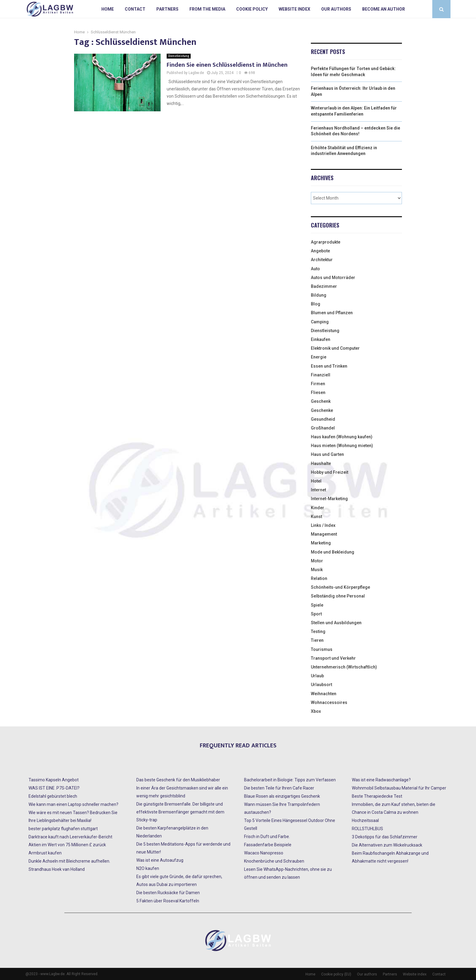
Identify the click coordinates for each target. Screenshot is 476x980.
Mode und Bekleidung (333, 552)
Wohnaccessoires (329, 702)
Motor (317, 561)
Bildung (319, 295)
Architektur (322, 260)
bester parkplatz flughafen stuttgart (63, 829)
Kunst (316, 517)
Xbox (316, 711)
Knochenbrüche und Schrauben (274, 861)
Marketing (321, 543)
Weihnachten (324, 694)
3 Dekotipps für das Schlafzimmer (385, 837)
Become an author (384, 9)
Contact (135, 9)
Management (324, 534)
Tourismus (322, 649)
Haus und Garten (327, 454)
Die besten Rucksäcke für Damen (168, 893)
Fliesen (318, 392)
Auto (315, 269)
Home (108, 9)
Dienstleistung (179, 56)
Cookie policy (252, 9)
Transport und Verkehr (333, 658)
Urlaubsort (321, 685)
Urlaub (317, 676)
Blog (316, 304)
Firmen (318, 384)
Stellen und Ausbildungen (336, 623)
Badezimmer (324, 286)
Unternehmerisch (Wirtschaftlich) (344, 667)
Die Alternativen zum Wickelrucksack (387, 845)
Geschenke (322, 410)
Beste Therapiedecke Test (377, 796)
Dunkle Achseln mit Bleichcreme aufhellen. (69, 861)
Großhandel (323, 428)
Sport (316, 614)
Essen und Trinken (329, 366)
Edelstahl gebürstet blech (53, 796)
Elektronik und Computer (335, 348)
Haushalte (321, 463)
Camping (320, 322)
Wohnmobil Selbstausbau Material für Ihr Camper (399, 788)
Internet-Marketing (329, 499)
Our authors (336, 9)
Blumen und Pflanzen (332, 313)
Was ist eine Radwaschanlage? (381, 780)
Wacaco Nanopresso (264, 853)
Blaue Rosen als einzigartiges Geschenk (282, 796)
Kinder (318, 508)
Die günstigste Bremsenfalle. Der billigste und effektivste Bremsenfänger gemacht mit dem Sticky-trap (180, 812)
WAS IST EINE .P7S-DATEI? (54, 788)
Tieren (317, 640)
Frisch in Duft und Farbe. (267, 837)
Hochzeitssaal (365, 820)
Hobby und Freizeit (330, 472)
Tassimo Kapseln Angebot (54, 780)
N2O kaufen (148, 868)
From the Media (207, 9)
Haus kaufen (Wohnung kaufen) (342, 437)
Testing (318, 631)
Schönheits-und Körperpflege (340, 587)
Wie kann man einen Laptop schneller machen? (73, 804)
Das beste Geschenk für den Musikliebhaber (178, 780)
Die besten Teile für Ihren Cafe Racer (279, 788)
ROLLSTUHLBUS (367, 829)
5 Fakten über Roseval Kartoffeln (168, 901)
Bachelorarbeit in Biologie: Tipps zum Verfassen (290, 780)
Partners (167, 9)
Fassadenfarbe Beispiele (268, 845)
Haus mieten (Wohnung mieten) (342, 446)
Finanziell (321, 375)
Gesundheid (323, 419)
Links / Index (323, 525)
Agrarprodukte (326, 242)
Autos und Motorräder (333, 278)
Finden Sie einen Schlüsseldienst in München (227, 65)
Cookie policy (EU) (336, 974)
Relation (319, 578)
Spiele (317, 605)
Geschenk (321, 401)
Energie (319, 357)
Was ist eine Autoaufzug (160, 860)
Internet (318, 490)
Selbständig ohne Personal (338, 596)
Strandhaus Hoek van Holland (57, 869)
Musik (317, 570)
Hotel (316, 481)
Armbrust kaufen (45, 853)
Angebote (320, 251)
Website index (294, 9)
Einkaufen (321, 339)
